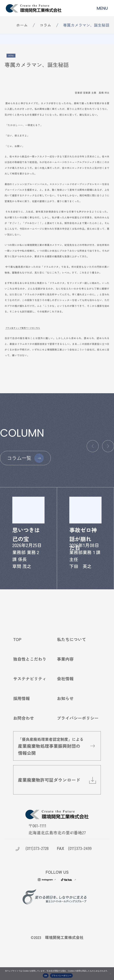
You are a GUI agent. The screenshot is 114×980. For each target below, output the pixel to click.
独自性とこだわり (30, 668)
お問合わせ (24, 727)
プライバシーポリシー (78, 727)
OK (46, 976)
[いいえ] (110, 974)
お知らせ (65, 707)
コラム (45, 25)
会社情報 (65, 687)
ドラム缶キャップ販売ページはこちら (23, 328)
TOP (17, 648)
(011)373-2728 (37, 857)
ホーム (22, 25)
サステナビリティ (30, 687)
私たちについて (72, 648)
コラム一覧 (19, 458)
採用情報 (22, 707)
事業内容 (65, 668)
